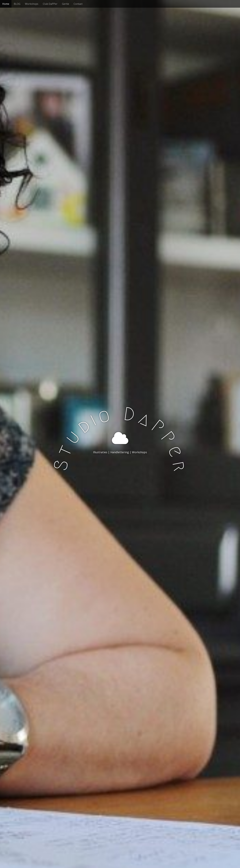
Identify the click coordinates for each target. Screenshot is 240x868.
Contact (78, 4)
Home (6, 4)
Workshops (32, 4)
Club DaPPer (50, 4)
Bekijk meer (120, 465)
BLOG (17, 4)
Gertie (66, 4)
